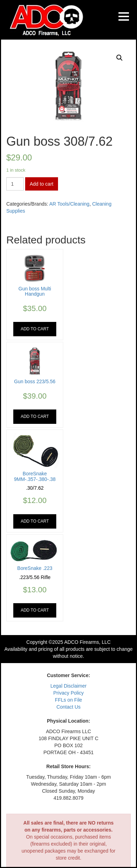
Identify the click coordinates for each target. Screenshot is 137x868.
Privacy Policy (68, 693)
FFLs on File (68, 700)
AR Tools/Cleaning (69, 204)
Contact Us (68, 707)
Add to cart (42, 184)
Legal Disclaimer (68, 686)
